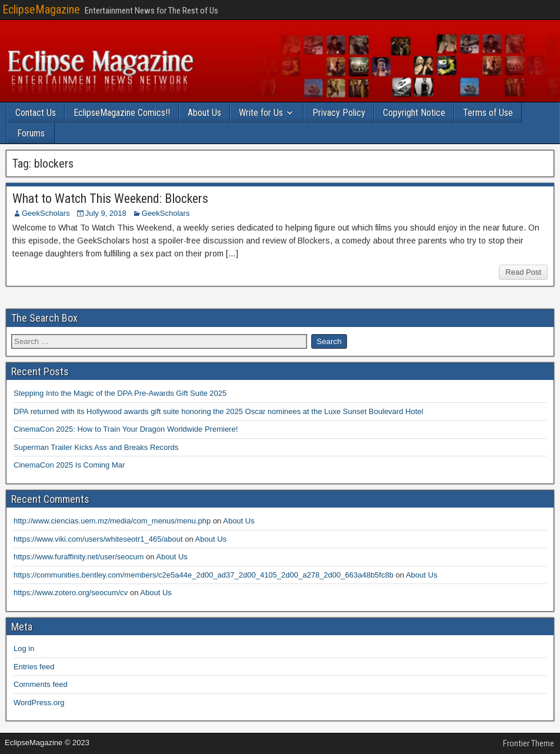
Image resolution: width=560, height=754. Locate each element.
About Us (204, 113)
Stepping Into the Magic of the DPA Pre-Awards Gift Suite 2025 (120, 393)
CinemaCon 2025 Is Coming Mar (69, 465)
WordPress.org (39, 703)
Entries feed (34, 667)
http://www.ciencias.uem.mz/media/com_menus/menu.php (112, 521)
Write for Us (261, 113)
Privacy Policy (339, 113)
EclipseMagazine (41, 9)
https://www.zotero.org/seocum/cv (71, 593)
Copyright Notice (414, 113)
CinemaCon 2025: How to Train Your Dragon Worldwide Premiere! (126, 429)
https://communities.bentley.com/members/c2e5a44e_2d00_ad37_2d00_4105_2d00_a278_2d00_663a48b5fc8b (204, 575)
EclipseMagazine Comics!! (122, 113)
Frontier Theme (529, 743)
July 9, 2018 (106, 213)
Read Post (523, 272)
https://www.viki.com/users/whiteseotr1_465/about (98, 539)
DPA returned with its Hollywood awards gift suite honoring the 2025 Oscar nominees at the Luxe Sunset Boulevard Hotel (218, 411)
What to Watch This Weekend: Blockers (110, 198)
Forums (31, 133)
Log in (24, 648)
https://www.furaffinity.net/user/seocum (79, 557)
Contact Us (36, 113)
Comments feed (41, 684)
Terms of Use (488, 113)
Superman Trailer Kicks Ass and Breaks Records (96, 447)
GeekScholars (46, 213)
